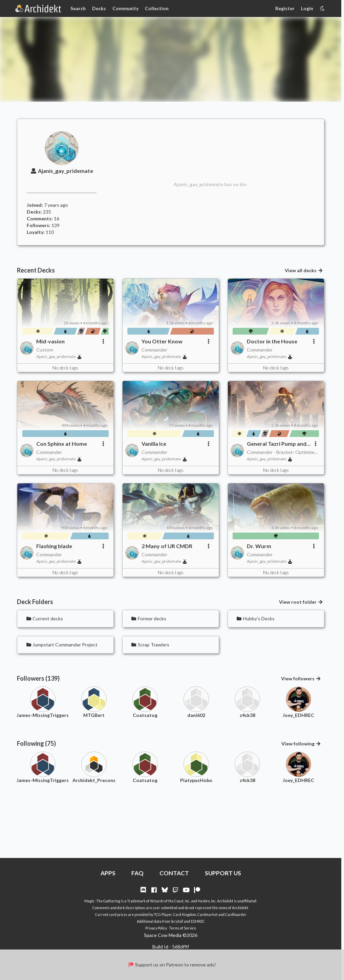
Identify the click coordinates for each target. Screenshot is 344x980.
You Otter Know (162, 341)
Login (307, 8)
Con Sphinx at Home (62, 444)
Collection (157, 8)
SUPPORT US (223, 873)
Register (285, 8)
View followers (301, 678)
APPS (108, 873)
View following (301, 744)
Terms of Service (182, 928)
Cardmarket (208, 915)
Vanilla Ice (154, 444)
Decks (99, 8)
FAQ (137, 873)
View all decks (304, 270)
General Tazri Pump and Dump (277, 444)
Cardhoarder (236, 915)
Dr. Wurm (259, 546)
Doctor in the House (272, 341)
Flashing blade (54, 546)
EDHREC (198, 921)
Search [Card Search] (78, 8)
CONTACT (174, 873)
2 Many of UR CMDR (167, 546)
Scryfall (177, 921)
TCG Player (163, 915)
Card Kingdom (185, 915)
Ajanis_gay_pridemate (61, 171)
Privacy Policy (156, 928)
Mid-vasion (50, 341)
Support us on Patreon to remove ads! (172, 965)
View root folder (301, 602)
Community (125, 8)
